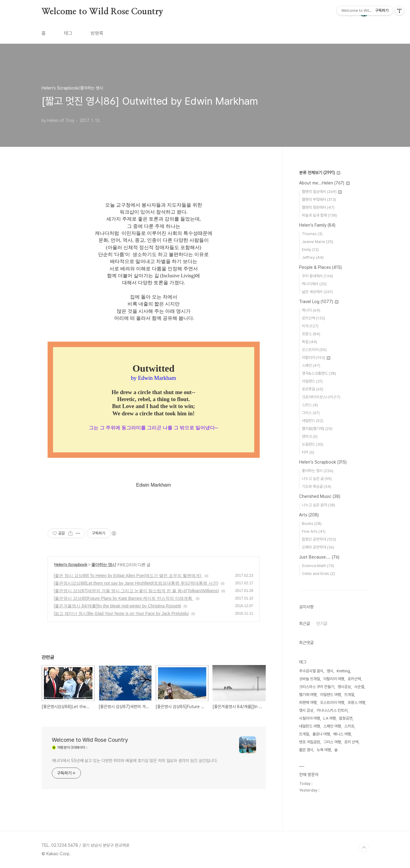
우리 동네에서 (317, 276)
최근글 (305, 623)
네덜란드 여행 (310, 726)
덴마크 (310, 436)
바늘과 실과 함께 (319, 215)
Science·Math (318, 566)
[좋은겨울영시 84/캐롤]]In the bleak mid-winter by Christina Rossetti (118, 606)
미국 (310, 326)
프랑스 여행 (356, 703)
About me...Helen (324, 183)
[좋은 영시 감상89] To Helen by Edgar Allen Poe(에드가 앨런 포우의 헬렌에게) (128, 576)
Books (312, 524)
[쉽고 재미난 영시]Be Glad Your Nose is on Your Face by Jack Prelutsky (122, 613)
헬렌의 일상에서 (322, 192)
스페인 (311, 365)
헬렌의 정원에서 (318, 207)
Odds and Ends (318, 574)
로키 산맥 (351, 742)
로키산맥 (313, 318)
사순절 (359, 687)
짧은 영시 (306, 750)
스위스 (310, 405)
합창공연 (346, 718)
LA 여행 (330, 718)
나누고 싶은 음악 (318, 505)
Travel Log (319, 302)
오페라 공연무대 (318, 547)
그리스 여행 (332, 742)
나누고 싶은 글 (317, 479)
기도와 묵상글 (317, 486)
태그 (68, 33)
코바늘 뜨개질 (310, 679)
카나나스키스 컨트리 (332, 710)
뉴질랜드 (313, 444)
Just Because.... (319, 557)
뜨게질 (304, 734)
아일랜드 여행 (330, 695)
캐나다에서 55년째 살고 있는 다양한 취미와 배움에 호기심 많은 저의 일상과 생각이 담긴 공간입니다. (135, 761)
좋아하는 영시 (103, 565)
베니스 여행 (342, 734)
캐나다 (311, 310)
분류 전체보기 (320, 173)
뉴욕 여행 (324, 750)
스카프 (349, 726)
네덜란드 (313, 421)
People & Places (320, 267)
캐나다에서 (314, 284)
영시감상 (344, 687)
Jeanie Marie (318, 242)
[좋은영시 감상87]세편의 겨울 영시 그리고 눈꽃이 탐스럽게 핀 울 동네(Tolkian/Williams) (137, 591)
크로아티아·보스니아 (321, 397)
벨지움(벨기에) (317, 429)
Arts (309, 515)
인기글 (322, 623)
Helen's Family (317, 225)
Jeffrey (313, 257)
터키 (308, 452)
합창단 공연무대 (319, 539)
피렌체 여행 (308, 703)
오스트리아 (314, 350)
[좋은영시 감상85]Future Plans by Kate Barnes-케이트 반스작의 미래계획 (124, 598)
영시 (330, 671)
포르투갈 (313, 389)
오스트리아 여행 (332, 703)
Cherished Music (320, 496)
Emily (310, 250)
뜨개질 (349, 695)
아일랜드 (312, 381)
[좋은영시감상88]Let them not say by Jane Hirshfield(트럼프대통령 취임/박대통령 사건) (136, 583)
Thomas (312, 234)
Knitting (343, 671)
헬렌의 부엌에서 (319, 199)
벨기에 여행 (308, 695)
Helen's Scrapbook (71, 565)
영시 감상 (306, 710)
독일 (310, 342)
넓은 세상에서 (317, 292)
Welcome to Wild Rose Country (102, 12)
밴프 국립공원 (310, 742)
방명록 (97, 33)
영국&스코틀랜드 (319, 373)
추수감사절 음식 (311, 671)
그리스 (311, 413)
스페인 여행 (332, 726)
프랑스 (311, 334)
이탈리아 (316, 358)
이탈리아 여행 (334, 679)
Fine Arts (314, 531)
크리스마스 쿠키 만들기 (317, 687)
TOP (364, 848)
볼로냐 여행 (321, 734)
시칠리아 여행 (310, 718)
